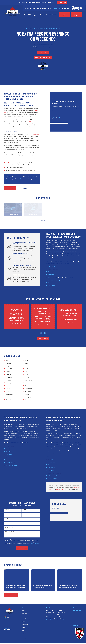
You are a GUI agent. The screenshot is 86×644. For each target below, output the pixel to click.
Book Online (76, 15)
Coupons (38, 8)
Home (23, 610)
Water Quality (25, 625)
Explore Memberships (43, 58)
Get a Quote (64, 15)
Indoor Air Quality (26, 619)
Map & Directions (50, 620)
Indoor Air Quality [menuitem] (34, 15)
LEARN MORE (62, 2)
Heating (24, 616)
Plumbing (24, 622)
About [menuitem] (26, 15)
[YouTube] (80, 610)
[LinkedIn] (77, 610)
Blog (34, 8)
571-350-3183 (66, 8)
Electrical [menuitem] (48, 15)
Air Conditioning (26, 613)
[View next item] (44, 220)
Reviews (44, 8)
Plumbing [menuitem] (43, 15)
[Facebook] (74, 610)
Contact (50, 8)
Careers (24, 627)
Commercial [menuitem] (55, 15)
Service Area (28, 8)
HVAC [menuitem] (30, 15)
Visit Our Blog (11, 595)
